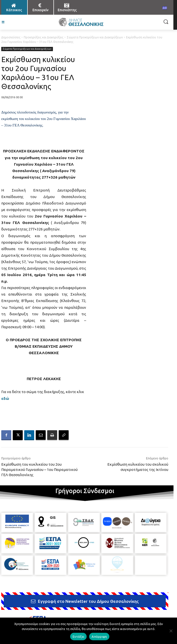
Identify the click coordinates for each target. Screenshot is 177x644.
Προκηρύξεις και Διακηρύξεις (44, 37)
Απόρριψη (99, 637)
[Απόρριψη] (171, 631)
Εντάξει (79, 637)
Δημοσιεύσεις (11, 37)
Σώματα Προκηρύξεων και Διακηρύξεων (95, 37)
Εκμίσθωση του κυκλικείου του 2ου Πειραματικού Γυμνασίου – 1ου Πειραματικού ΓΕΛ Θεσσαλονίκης (39, 470)
